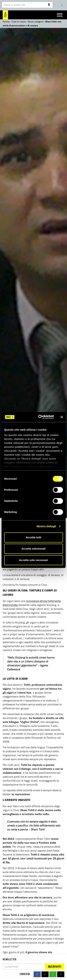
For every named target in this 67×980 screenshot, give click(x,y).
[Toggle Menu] (60, 15)
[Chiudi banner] (62, 417)
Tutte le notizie (19, 22)
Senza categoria (36, 22)
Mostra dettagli (46, 526)
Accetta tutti (33, 537)
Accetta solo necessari (33, 560)
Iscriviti (55, 966)
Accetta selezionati (33, 549)
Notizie (6, 22)
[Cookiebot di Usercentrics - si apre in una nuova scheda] (40, 417)
